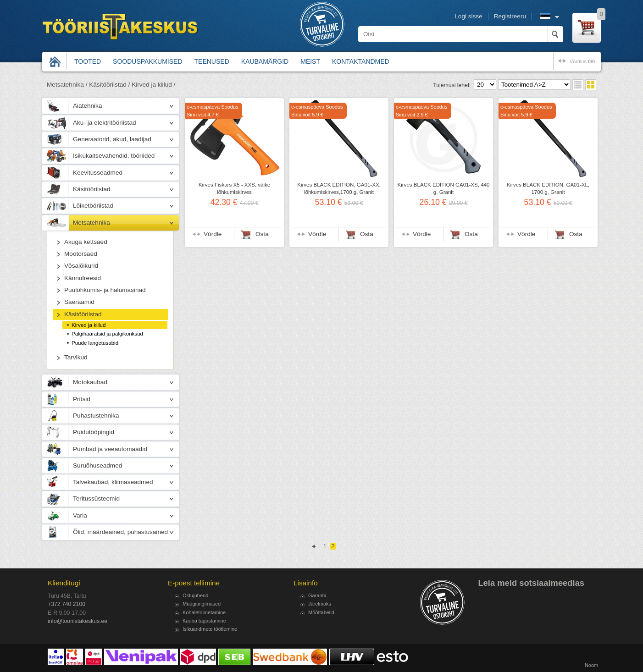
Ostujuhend (195, 595)
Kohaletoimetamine (204, 612)
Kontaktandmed (361, 61)
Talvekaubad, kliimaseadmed (113, 482)
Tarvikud (76, 357)
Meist (310, 61)
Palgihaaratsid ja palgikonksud (107, 334)
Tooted (88, 61)
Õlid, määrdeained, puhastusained (120, 532)
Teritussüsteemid (96, 498)
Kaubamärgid (265, 61)
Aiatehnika (87, 106)
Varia (80, 515)
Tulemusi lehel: (452, 85)
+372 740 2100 (67, 604)
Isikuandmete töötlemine (210, 629)
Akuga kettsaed (86, 242)
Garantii (317, 595)
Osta (262, 234)
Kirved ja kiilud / (153, 85)
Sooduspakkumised (147, 61)
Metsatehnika (91, 223)
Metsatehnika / (67, 85)
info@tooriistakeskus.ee (78, 621)
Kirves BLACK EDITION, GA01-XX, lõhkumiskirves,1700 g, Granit (339, 188)
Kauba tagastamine (204, 621)
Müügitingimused (202, 604)
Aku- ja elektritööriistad (105, 123)
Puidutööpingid (94, 432)
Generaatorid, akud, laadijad (112, 139)
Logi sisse (468, 16)
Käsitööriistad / (109, 85)
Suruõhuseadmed (97, 465)
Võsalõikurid (81, 266)
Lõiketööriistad (93, 206)
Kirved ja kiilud (89, 325)
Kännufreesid (83, 278)
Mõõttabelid (321, 612)
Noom (591, 665)
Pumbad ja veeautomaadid (110, 449)
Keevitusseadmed (98, 173)
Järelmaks (320, 604)
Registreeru (510, 16)
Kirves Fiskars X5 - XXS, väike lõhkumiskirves (235, 188)
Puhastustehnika (96, 416)
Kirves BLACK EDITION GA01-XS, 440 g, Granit (444, 188)
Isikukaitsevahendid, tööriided (114, 156)
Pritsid (82, 399)
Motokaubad (90, 382)
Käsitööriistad (92, 189)
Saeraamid (79, 302)
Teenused (212, 61)
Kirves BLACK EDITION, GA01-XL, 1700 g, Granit (548, 188)
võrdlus (582, 61)
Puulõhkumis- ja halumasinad (105, 290)
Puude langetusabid (95, 343)
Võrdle (213, 234)
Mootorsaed (81, 254)
